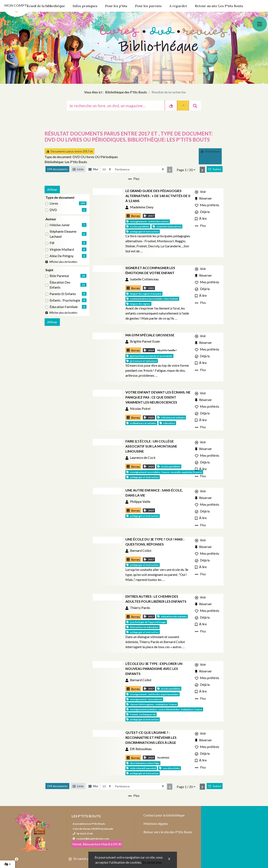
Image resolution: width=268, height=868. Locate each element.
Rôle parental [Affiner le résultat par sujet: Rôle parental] (59, 276)
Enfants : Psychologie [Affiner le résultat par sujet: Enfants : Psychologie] (65, 300)
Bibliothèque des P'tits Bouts (126, 92)
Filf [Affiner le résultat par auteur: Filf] (52, 243)
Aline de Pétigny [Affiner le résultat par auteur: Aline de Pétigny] (62, 256)
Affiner (52, 189)
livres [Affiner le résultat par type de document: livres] (54, 203)
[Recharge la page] (107, 169)
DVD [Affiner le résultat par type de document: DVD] (53, 210)
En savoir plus (152, 862)
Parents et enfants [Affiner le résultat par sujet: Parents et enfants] (63, 294)
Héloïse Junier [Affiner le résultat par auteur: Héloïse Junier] (60, 225)
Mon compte (16, 5)
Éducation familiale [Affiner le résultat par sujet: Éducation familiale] (64, 307)
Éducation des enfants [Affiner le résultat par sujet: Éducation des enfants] (60, 285)
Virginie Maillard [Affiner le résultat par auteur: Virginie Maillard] (62, 249)
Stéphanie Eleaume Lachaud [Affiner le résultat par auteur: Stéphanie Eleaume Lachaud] (63, 234)
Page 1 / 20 (185, 170)
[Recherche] (116, 106)
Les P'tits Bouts (86, 816)
